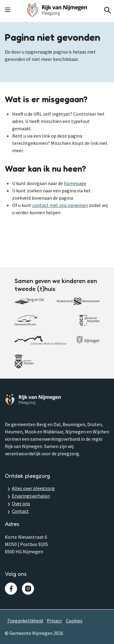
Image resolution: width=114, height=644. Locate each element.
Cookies (74, 621)
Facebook (11, 589)
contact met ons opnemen (60, 205)
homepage (75, 183)
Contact (20, 511)
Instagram (28, 589)
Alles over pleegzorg (33, 488)
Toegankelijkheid (25, 621)
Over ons (21, 503)
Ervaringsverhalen (31, 496)
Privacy (54, 621)
